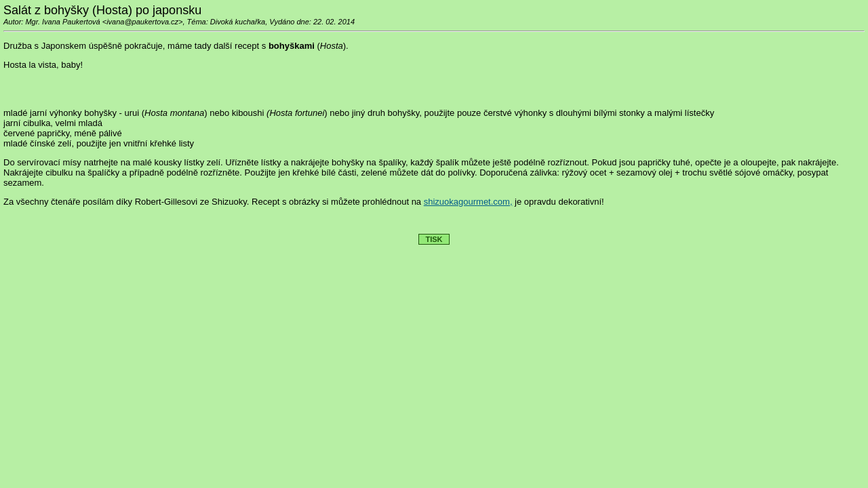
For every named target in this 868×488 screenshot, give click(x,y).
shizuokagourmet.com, (468, 202)
